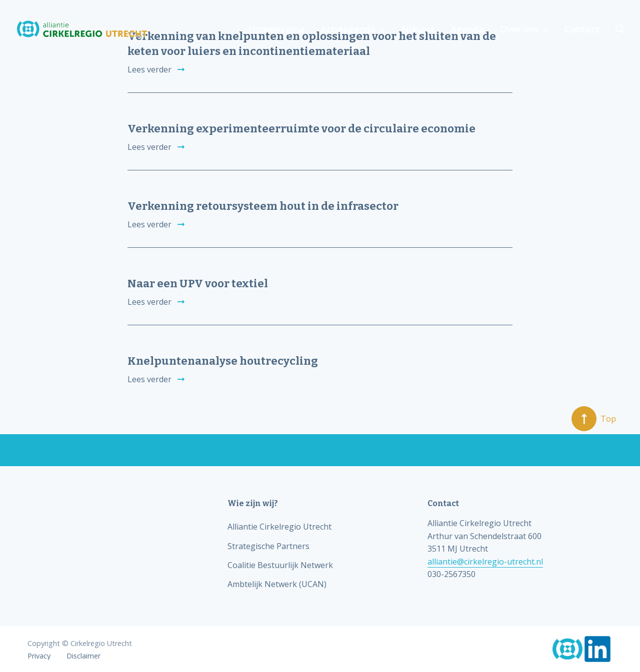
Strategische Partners (268, 546)
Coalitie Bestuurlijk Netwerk (280, 565)
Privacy (39, 656)
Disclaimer (83, 656)
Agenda (467, 29)
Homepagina (276, 29)
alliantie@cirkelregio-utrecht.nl (485, 562)
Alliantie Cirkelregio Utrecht (279, 527)
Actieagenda (348, 29)
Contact (582, 29)
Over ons (519, 29)
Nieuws (418, 29)
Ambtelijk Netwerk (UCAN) (277, 584)
